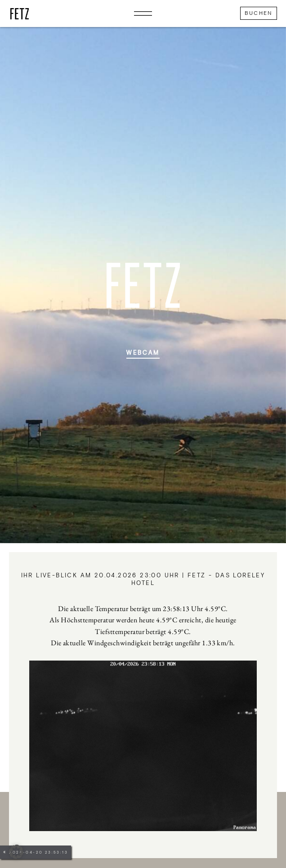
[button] (16, 852)
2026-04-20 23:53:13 (38, 852)
